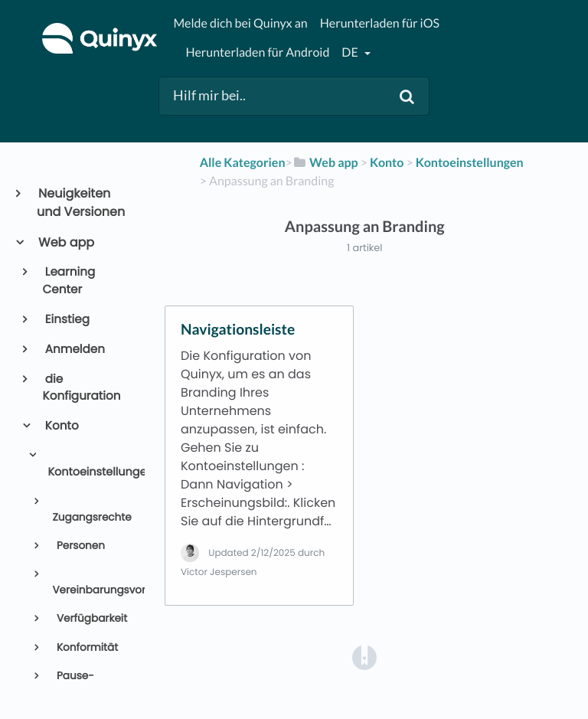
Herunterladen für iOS (380, 23)
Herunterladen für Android (257, 52)
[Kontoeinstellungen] (470, 163)
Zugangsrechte (91, 517)
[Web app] (325, 163)
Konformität (86, 647)
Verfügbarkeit (90, 618)
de (351, 52)
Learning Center (69, 281)
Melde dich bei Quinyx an (240, 23)
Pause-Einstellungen (87, 683)
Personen (79, 546)
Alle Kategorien (243, 163)
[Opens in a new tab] (364, 657)
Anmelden (74, 350)
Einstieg (66, 320)
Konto (61, 426)
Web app (65, 242)
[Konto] (387, 163)
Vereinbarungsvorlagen (92, 590)
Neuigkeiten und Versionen (81, 203)
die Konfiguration (82, 388)
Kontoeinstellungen (90, 472)
